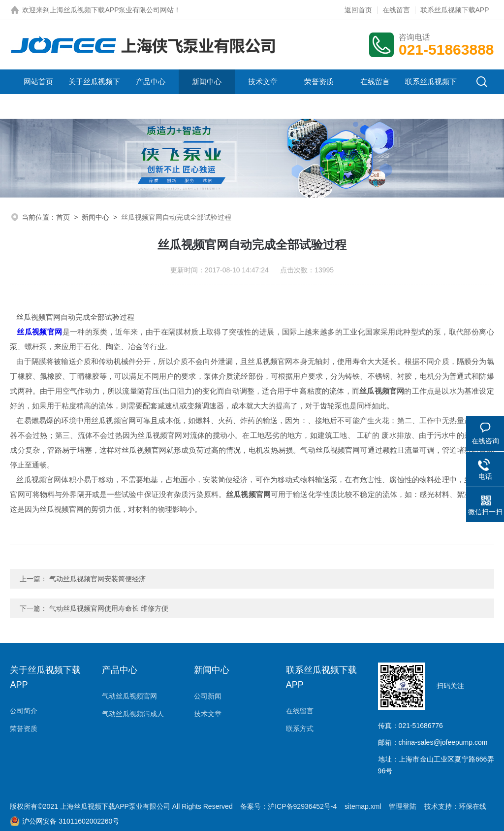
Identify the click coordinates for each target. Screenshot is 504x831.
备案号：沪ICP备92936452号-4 (288, 806)
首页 (63, 217)
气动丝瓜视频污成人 (133, 714)
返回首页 (358, 10)
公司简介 (24, 711)
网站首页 (38, 82)
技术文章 (263, 82)
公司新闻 (208, 696)
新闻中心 (207, 82)
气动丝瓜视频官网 (129, 696)
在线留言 (396, 10)
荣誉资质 (319, 82)
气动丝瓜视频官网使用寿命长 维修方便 (109, 608)
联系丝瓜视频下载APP (455, 10)
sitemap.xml (363, 806)
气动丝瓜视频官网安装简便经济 (97, 579)
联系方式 (300, 729)
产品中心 (151, 82)
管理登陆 (403, 806)
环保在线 (472, 806)
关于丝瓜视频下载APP (94, 94)
